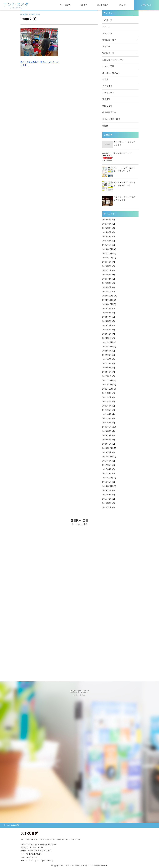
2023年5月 (107, 325)
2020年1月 (107, 444)
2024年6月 (107, 270)
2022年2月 (107, 372)
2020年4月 (107, 435)
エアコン (106, 27)
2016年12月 (108, 478)
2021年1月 (107, 427)
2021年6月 (107, 406)
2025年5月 (107, 232)
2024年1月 (107, 292)
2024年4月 (107, 279)
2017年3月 (107, 474)
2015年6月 (107, 490)
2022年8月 (107, 355)
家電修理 (106, 99)
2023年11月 (108, 300)
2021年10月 (108, 389)
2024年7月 (107, 266)
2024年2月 (107, 287)
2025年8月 (107, 224)
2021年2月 (107, 423)
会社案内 (84, 5)
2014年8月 (107, 503)
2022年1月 (107, 376)
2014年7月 (107, 507)
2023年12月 (108, 296)
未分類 (105, 126)
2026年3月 (107, 220)
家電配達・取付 (109, 40)
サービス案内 (65, 5)
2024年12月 (108, 249)
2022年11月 (108, 347)
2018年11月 (108, 457)
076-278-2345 (33, 854)
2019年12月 (108, 448)
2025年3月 (107, 237)
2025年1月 (107, 245)
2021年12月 (108, 380)
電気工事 (106, 46)
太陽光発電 (107, 106)
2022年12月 (108, 342)
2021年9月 (107, 393)
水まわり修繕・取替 (111, 119)
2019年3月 (107, 452)
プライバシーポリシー (73, 839)
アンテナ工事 (108, 66)
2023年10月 (108, 304)
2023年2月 (107, 334)
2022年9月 (107, 351)
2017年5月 (107, 465)
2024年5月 (107, 275)
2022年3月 (107, 368)
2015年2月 (107, 499)
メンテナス (107, 33)
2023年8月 (107, 313)
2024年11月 (108, 253)
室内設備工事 (108, 53)
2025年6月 (107, 228)
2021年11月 (108, 385)
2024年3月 (107, 283)
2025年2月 (107, 241)
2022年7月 (107, 359)
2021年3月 (107, 419)
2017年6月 (107, 461)
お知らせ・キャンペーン (113, 60)
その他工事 (107, 20)
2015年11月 (108, 486)
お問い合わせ (147, 5)
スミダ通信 (107, 86)
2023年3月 (107, 330)
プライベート (108, 93)
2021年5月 (107, 410)
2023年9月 (107, 308)
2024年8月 (107, 262)
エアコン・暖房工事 (111, 73)
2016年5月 (107, 482)
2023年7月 (107, 317)
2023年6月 (107, 321)
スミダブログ (102, 5)
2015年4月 (107, 495)
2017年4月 (107, 469)
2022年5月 (107, 363)
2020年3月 (107, 440)
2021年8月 (107, 397)
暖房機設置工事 (109, 112)
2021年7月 (107, 402)
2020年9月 (107, 431)
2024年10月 (108, 258)
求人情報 (123, 5)
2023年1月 (107, 338)
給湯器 (105, 79)
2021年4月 (107, 414)
